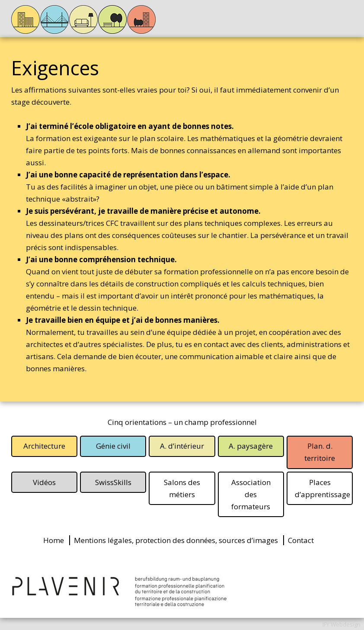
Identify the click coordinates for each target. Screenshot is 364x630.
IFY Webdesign (342, 624)
